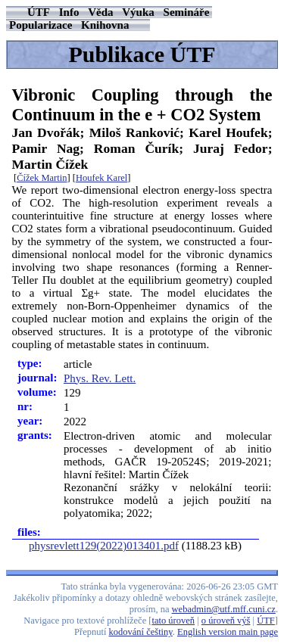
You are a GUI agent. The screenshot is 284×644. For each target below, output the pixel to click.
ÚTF (39, 12)
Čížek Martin (42, 178)
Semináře (187, 12)
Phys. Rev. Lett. (100, 378)
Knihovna (105, 25)
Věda (100, 12)
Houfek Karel (101, 178)
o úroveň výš (226, 621)
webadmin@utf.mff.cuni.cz (224, 609)
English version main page (228, 632)
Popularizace (41, 25)
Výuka (138, 12)
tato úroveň (174, 621)
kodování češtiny (141, 632)
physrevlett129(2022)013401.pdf (104, 546)
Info (69, 12)
